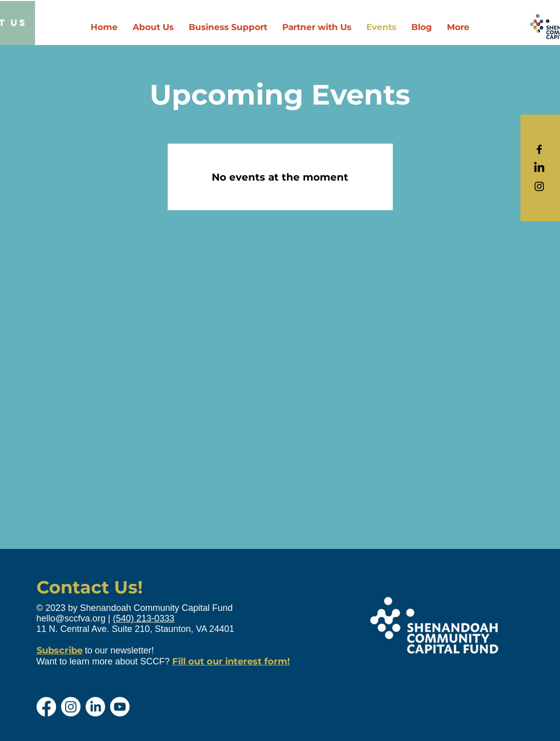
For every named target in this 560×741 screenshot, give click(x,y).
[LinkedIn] (539, 168)
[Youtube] (120, 707)
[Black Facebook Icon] (539, 149)
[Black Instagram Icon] (539, 186)
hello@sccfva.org (71, 618)
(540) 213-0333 (144, 618)
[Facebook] (46, 707)
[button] (317, 27)
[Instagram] (71, 707)
